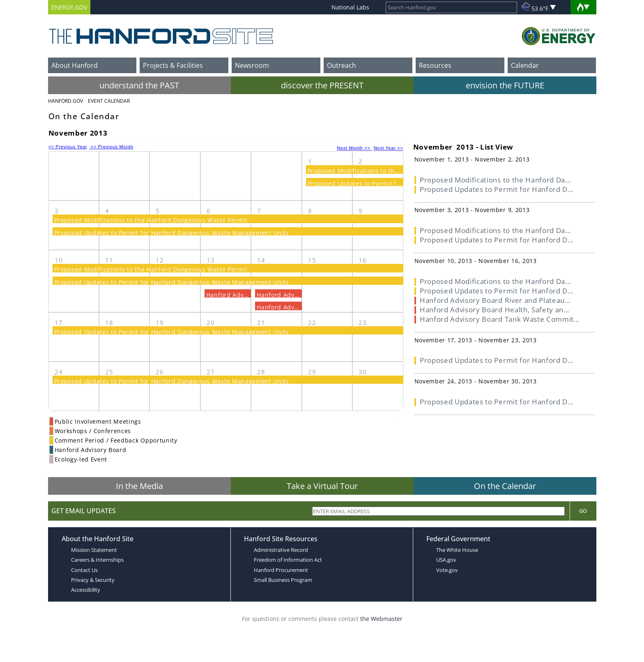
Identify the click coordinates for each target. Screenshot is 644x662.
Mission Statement (94, 550)
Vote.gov (447, 570)
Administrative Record (281, 550)
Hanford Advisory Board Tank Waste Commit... (500, 319)
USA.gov (446, 560)
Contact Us (84, 570)
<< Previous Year (68, 147)
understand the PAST (139, 85)
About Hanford (75, 65)
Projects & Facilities (173, 65)
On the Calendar (505, 486)
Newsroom (252, 65)
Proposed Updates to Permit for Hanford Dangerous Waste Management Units (172, 233)
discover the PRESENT (322, 85)
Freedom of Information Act (288, 560)
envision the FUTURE (505, 85)
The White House (457, 550)
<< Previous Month (111, 147)
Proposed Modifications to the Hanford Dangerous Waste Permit (151, 220)
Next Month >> (354, 148)
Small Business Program (283, 580)
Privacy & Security (93, 580)
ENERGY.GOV (69, 7)
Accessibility (86, 590)
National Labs (350, 7)
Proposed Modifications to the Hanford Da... (495, 180)
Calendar (525, 65)
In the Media (139, 486)
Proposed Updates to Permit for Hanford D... (497, 189)
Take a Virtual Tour (322, 486)
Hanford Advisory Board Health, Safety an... (494, 310)
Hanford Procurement (281, 570)
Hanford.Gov (66, 101)
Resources (435, 65)
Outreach (342, 65)
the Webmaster (381, 619)
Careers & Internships (97, 560)
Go (583, 511)
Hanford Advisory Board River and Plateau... (495, 300)
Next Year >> (389, 148)
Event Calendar (109, 101)
